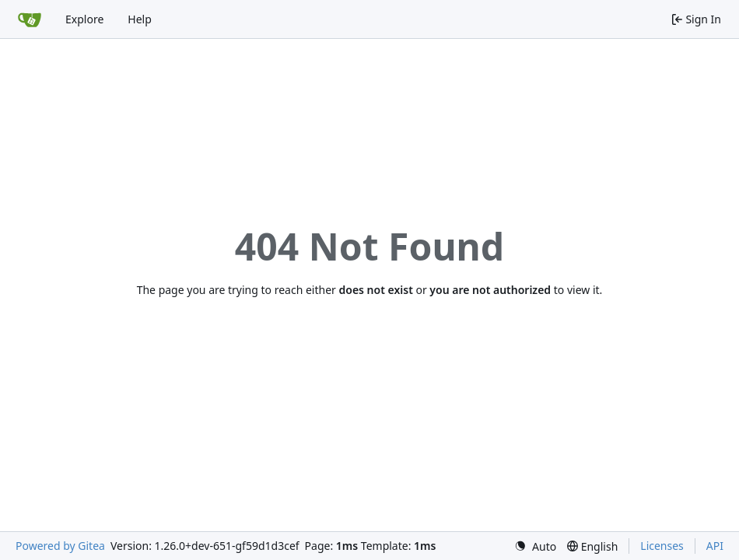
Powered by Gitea (60, 546)
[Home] (30, 19)
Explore (84, 19)
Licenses (662, 546)
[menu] (535, 546)
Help (140, 19)
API (715, 546)
